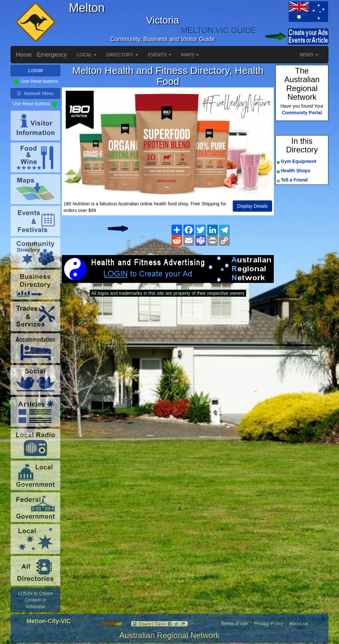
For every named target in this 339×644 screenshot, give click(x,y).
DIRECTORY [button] (122, 55)
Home (24, 55)
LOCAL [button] (87, 55)
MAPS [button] (190, 55)
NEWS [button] (309, 55)
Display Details (252, 206)
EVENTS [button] (160, 55)
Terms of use (234, 623)
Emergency (52, 55)
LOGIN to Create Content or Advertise (35, 600)
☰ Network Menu (35, 93)
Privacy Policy (269, 623)
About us (299, 623)
